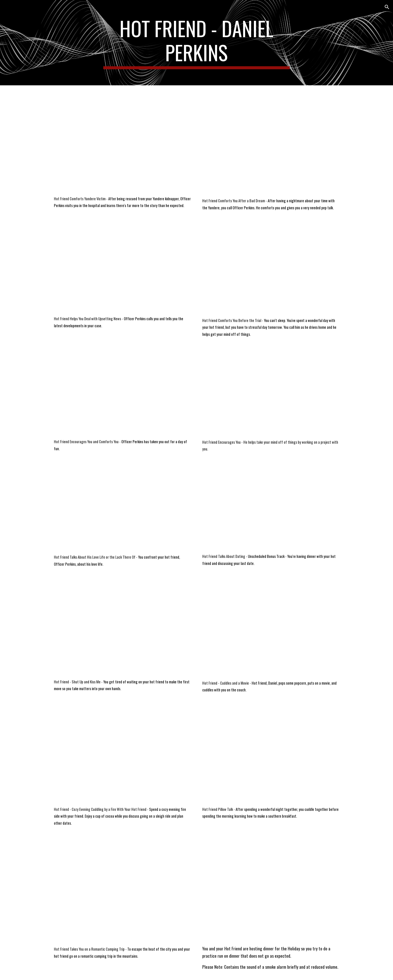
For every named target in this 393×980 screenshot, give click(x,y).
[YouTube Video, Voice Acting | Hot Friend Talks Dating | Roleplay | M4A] (271, 509)
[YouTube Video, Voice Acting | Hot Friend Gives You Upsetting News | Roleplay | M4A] (122, 269)
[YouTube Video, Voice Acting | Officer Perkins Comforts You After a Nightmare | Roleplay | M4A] (271, 143)
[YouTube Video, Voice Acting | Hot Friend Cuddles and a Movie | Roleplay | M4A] (271, 630)
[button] (387, 7)
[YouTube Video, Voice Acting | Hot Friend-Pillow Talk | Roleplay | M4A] (271, 756)
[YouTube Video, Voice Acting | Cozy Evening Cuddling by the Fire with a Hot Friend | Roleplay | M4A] (122, 756)
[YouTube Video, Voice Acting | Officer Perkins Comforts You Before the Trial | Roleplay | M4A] (271, 270)
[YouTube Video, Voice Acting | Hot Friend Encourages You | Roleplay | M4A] (271, 395)
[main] (197, 43)
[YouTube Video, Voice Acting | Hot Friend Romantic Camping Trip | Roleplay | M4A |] (122, 892)
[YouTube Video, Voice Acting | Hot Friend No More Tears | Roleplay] (271, 892)
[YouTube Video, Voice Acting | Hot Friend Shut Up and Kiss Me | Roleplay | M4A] (122, 629)
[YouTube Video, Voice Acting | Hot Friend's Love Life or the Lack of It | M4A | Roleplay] (122, 509)
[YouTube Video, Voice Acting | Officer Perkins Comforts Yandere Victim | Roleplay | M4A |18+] (122, 142)
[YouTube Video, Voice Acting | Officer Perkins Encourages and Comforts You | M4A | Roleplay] (122, 395)
